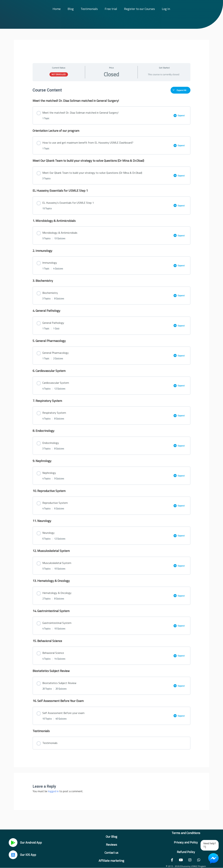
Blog (71, 9)
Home (57, 9)
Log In (166, 9)
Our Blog (111, 837)
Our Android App (31, 842)
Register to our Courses (139, 9)
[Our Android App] (13, 843)
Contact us (111, 853)
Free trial (111, 9)
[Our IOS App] (13, 855)
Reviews (111, 845)
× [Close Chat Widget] (217, 855)
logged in (53, 791)
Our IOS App (28, 855)
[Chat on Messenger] (213, 858)
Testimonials (89, 9)
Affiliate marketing (111, 861)
